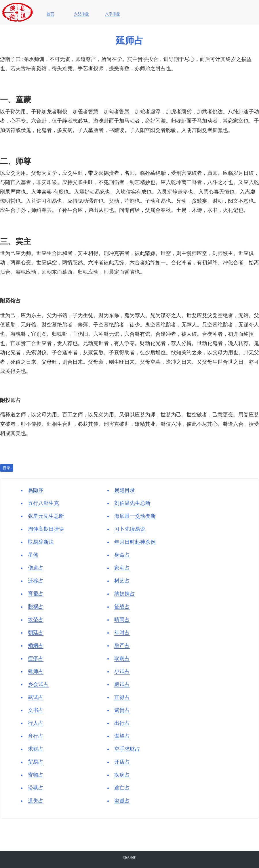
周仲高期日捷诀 (46, 529)
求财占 (36, 749)
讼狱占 (36, 788)
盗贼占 (122, 801)
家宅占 (122, 568)
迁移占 (36, 581)
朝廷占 (36, 633)
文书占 (36, 710)
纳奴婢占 (125, 594)
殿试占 (122, 684)
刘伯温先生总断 (132, 503)
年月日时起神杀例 (135, 542)
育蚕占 (36, 594)
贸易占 (36, 762)
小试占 (122, 671)
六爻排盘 (81, 14)
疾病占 (122, 775)
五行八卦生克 (43, 503)
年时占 (122, 633)
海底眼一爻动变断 (135, 516)
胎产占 (122, 645)
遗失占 (36, 801)
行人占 (36, 723)
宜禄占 (122, 697)
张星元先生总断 (46, 516)
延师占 (36, 671)
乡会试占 (38, 684)
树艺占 (122, 581)
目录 (7, 468)
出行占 (122, 723)
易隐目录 (125, 490)
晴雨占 (122, 620)
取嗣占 (122, 658)
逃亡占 (122, 788)
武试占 (36, 697)
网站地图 (129, 858)
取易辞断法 (41, 542)
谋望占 (122, 736)
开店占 (122, 762)
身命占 (122, 555)
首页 (50, 14)
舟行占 (36, 736)
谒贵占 (122, 710)
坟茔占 (36, 620)
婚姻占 (36, 645)
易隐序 (36, 490)
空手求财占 (127, 749)
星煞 (33, 555)
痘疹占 (36, 658)
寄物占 (36, 775)
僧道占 (36, 568)
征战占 (122, 607)
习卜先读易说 (130, 529)
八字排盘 (113, 14)
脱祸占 (36, 607)
